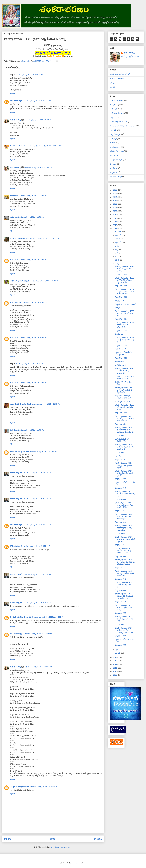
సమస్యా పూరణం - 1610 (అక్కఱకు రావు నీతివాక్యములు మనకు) (124, 630)
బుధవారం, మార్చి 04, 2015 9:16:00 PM (37, 574)
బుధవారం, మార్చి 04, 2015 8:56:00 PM (37, 546)
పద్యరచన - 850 (120, 479)
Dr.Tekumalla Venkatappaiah (22, 146)
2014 (115, 657)
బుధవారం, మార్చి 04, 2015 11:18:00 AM (45, 238)
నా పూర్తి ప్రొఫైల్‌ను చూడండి (131, 56)
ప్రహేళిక (113, 143)
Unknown (14, 260)
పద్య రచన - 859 (121, 345)
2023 (115, 200)
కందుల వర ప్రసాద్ (17, 473)
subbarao (14, 196)
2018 (115, 218)
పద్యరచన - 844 (120, 545)
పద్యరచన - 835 (120, 645)
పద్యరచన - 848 (120, 499)
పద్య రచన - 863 (121, 297)
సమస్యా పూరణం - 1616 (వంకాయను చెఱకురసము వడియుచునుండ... (125, 562)
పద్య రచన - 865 (121, 274)
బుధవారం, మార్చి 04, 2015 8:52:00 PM (37, 525)
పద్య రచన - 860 (121, 330)
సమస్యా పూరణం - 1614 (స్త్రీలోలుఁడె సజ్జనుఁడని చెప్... (123, 585)
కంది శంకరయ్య (15, 120)
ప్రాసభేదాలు (119, 334)
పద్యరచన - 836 (120, 636)
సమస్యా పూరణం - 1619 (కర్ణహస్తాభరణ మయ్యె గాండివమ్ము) (123, 528)
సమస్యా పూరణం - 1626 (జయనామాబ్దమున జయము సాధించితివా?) (124, 430)
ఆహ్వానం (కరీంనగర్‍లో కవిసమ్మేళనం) (122, 440)
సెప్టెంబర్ (118, 242)
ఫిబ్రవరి (118, 649)
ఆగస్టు (117, 246)
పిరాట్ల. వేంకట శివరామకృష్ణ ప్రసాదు (22, 617)
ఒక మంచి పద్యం (116, 177)
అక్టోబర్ (118, 239)
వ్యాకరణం (114, 172)
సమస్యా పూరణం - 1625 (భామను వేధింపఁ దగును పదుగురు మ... (124, 447)
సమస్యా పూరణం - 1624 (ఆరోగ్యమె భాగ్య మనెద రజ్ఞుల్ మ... (124, 465)
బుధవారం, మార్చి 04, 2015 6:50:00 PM (43, 451)
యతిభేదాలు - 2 (120, 362)
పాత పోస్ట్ (98, 839)
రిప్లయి (13, 93)
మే (116, 256)
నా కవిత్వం (114, 168)
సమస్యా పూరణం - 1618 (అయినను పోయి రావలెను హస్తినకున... (125, 539)
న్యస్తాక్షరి (113, 130)
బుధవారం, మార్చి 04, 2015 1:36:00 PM (29, 364)
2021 (115, 208)
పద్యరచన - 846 (120, 522)
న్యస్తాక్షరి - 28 (119, 301)
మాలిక (112, 87)
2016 (115, 225)
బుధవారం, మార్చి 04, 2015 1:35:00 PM (33, 338)
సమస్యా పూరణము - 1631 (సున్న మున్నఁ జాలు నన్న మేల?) (124, 340)
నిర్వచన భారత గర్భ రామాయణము (123, 126)
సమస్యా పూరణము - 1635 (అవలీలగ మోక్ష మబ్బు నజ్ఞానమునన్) (124, 280)
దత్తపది (113, 117)
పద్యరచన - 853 (120, 435)
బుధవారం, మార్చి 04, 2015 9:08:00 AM (38, 167)
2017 (115, 222)
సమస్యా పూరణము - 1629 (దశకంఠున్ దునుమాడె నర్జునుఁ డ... (124, 390)
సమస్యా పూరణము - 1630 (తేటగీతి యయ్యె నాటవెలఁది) (124, 371)
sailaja (13, 217)
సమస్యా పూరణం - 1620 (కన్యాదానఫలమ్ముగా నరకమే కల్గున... (123, 516)
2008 (115, 675)
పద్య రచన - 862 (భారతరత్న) (125, 304)
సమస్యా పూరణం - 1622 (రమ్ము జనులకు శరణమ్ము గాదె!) (125, 494)
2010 (115, 671)
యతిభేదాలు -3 (120, 349)
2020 (115, 211)
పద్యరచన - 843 (120, 556)
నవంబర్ (118, 235)
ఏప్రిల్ (117, 260)
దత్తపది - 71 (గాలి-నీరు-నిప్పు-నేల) (123, 353)
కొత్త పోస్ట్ (8, 839)
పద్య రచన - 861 (121, 319)
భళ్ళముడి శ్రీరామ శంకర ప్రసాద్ (20, 281)
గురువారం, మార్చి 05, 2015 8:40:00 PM (44, 787)
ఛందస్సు (113, 164)
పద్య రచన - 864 (121, 286)
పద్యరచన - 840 (120, 590)
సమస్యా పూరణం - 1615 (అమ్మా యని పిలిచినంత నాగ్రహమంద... (124, 573)
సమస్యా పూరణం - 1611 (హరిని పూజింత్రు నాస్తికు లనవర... (124, 619)
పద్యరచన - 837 (120, 624)
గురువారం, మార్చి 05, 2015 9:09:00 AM (39, 667)
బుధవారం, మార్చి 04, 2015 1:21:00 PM (45, 281)
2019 (115, 215)
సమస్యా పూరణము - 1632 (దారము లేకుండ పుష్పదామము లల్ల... (124, 325)
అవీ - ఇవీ (114, 109)
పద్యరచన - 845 (120, 533)
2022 (115, 204)
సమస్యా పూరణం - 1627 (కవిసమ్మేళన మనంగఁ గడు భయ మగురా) (125, 418)
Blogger (76, 863)
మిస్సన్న (13, 430)
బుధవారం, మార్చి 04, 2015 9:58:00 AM (30, 217)
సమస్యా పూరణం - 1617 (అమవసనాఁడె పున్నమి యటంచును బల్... (124, 551)
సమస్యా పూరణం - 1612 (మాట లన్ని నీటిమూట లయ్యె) (124, 607)
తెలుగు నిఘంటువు (117, 79)
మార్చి (117, 263)
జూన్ (117, 253)
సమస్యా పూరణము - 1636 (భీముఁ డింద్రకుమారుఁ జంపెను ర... (124, 269)
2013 (115, 661)
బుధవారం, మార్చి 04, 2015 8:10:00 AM (37, 101)
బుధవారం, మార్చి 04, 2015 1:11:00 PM (33, 260)
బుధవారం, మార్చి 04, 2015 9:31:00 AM (33, 196)
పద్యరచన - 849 (120, 488)
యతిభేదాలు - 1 (120, 365)
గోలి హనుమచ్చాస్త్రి (17, 101)
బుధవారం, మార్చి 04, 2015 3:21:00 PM (46, 404)
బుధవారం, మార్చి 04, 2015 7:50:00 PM (37, 473)
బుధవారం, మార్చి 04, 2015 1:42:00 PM (33, 383)
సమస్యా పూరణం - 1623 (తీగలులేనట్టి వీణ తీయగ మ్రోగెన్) (124, 473)
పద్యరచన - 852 (120, 452)
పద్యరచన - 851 (120, 460)
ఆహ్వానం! (118, 308)
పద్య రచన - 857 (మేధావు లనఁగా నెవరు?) (124, 377)
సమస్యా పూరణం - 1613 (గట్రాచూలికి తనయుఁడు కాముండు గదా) (124, 596)
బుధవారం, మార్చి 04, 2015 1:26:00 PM (33, 302)
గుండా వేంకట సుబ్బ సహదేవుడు (21, 404)
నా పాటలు (114, 155)
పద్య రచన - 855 (121, 413)
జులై (117, 249)
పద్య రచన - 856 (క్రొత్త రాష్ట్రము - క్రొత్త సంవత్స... (125, 397)
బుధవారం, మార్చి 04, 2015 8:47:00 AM (38, 120)
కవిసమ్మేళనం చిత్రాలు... (123, 401)
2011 (115, 668)
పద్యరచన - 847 (120, 511)
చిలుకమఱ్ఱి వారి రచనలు (119, 122)
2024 (115, 197)
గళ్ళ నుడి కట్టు (115, 134)
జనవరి (118, 653)
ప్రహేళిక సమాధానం (117, 151)
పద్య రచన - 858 (121, 358)
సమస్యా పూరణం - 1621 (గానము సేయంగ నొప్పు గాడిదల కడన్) (124, 505)
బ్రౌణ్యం (113, 83)
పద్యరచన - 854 (120, 424)
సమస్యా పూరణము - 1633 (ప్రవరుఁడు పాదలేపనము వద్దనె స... (124, 313)
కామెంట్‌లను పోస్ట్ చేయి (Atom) (61, 847)
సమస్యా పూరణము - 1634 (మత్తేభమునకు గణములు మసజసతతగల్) (125, 291)
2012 (115, 664)
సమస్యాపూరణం (116, 100)
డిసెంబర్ (118, 232)
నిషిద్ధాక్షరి (113, 138)
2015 (115, 229)
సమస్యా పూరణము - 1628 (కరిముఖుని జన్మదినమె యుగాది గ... (124, 407)
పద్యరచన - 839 (120, 602)
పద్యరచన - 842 (120, 568)
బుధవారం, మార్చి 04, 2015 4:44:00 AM (29, 75)
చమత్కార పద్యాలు (117, 113)
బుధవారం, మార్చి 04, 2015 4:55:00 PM (30, 430)
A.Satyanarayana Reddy (20, 238)
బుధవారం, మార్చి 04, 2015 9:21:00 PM (37, 603)
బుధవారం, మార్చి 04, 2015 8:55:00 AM (48, 146)
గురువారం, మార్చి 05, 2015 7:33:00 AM (38, 634)
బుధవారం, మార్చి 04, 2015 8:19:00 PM (37, 499)
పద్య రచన (114, 105)
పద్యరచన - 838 (120, 613)
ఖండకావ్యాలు (115, 147)
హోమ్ (53, 839)
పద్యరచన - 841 (120, 579)
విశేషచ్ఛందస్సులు (116, 160)
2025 (115, 194)
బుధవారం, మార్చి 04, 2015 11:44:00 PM (48, 617)
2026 (115, 190)
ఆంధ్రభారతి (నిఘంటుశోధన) (120, 74)
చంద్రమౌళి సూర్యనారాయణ (20, 451)
